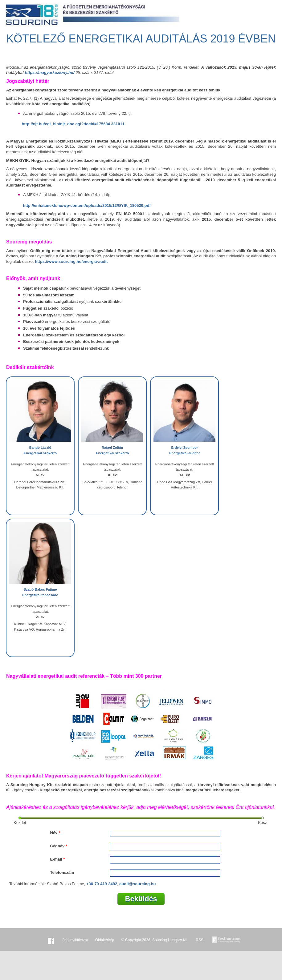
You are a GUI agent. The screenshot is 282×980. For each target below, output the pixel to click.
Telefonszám (62, 872)
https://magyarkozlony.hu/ (50, 72)
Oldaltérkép (105, 940)
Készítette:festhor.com (226, 940)
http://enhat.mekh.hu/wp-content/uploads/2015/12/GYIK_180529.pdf (87, 205)
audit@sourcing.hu (137, 884)
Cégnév (59, 846)
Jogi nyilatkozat (75, 940)
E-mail (58, 859)
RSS (200, 940)
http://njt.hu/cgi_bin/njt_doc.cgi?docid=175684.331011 (73, 124)
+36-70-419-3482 (102, 884)
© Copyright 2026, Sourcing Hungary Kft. (155, 940)
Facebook (51, 940)
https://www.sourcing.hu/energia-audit (71, 261)
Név (55, 833)
